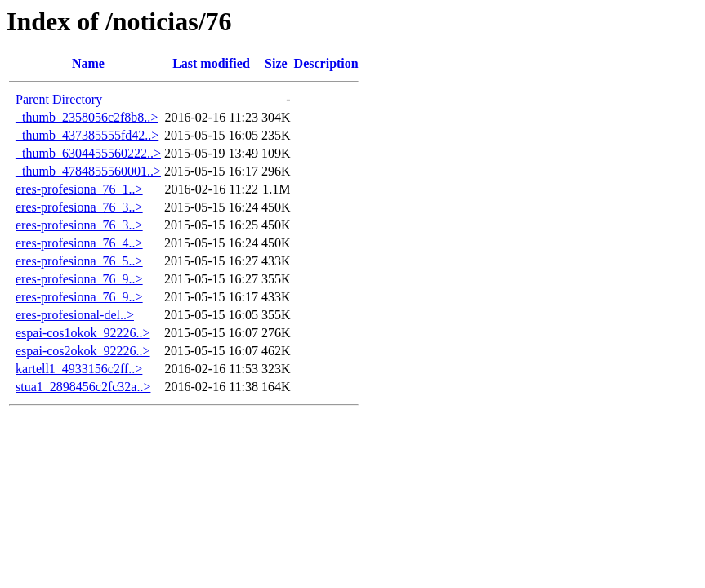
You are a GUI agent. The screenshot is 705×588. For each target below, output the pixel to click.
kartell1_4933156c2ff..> (79, 369)
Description (326, 63)
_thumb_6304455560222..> (88, 153)
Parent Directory (59, 99)
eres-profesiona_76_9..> (79, 279)
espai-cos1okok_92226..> (83, 333)
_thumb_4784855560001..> (88, 171)
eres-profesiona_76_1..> (79, 189)
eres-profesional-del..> (75, 315)
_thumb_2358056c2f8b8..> (87, 117)
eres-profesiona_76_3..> (79, 207)
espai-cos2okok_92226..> (83, 351)
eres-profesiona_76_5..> (79, 261)
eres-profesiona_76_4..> (79, 243)
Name (88, 63)
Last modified (211, 63)
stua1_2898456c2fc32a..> (83, 387)
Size (276, 63)
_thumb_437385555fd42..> (87, 135)
